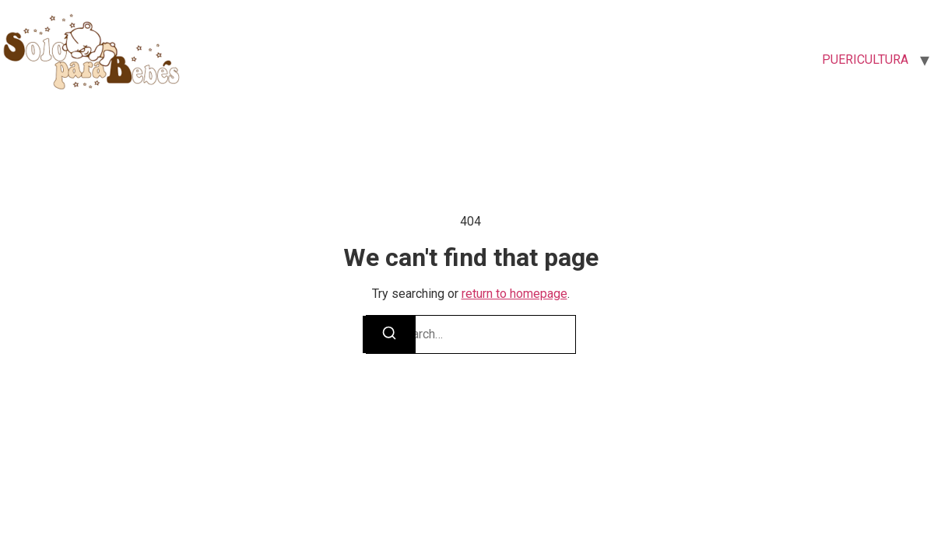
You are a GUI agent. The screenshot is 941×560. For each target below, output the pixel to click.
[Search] (389, 334)
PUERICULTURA (865, 59)
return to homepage (514, 294)
